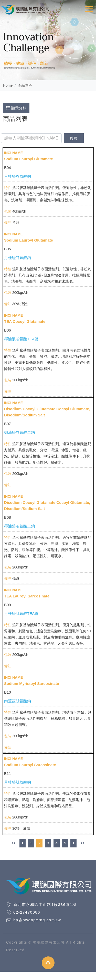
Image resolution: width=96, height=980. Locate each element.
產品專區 (25, 85)
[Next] (73, 843)
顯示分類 (16, 108)
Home (8, 85)
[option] (48, 40)
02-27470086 (27, 912)
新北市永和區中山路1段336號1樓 (45, 904)
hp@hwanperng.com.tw (37, 920)
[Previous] (23, 843)
